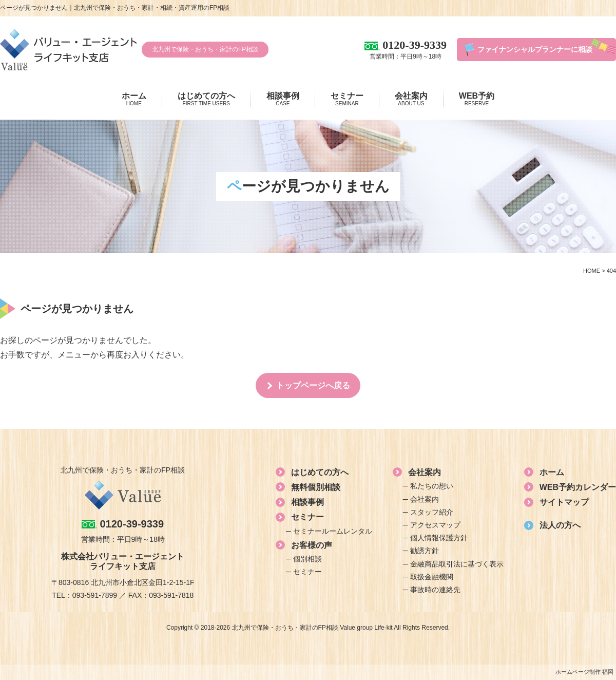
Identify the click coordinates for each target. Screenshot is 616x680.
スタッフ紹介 (432, 512)
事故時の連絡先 (435, 590)
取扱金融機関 (432, 577)
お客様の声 (312, 545)
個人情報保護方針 (439, 538)
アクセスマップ (435, 525)
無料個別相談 (316, 487)
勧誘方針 (425, 551)
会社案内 (411, 99)
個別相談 (307, 559)
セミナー (347, 99)
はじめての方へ (206, 99)
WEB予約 (477, 99)
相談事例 (283, 99)
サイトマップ (564, 502)
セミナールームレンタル (333, 531)
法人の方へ (560, 525)
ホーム (134, 99)
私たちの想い (432, 486)
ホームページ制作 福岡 (584, 672)
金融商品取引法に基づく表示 (457, 564)
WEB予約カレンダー (578, 487)
